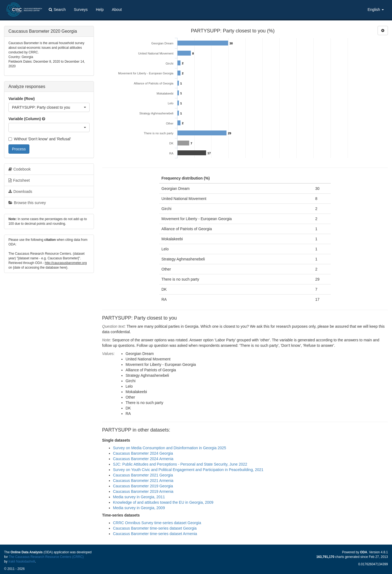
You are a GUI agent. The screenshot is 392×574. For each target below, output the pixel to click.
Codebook (20, 169)
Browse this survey (27, 203)
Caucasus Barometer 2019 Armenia (143, 491)
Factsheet (19, 180)
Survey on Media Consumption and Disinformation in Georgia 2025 (170, 448)
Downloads (20, 192)
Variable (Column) (25, 119)
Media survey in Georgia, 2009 (139, 508)
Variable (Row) (22, 99)
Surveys (81, 10)
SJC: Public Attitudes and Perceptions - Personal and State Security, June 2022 (180, 464)
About (117, 10)
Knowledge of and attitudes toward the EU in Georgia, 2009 (163, 502)
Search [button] (57, 10)
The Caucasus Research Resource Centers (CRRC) (46, 557)
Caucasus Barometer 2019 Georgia (143, 486)
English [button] (376, 10)
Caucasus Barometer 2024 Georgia (143, 453)
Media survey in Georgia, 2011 (139, 497)
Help (100, 10)
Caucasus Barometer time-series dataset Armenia (155, 534)
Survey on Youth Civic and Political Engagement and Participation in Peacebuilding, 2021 (188, 470)
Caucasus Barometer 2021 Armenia (143, 481)
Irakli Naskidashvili (22, 561)
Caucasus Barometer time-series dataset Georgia (155, 528)
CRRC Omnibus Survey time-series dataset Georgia (157, 523)
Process (19, 149)
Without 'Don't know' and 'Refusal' (40, 139)
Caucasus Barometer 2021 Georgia (143, 475)
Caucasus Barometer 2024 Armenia (143, 459)
